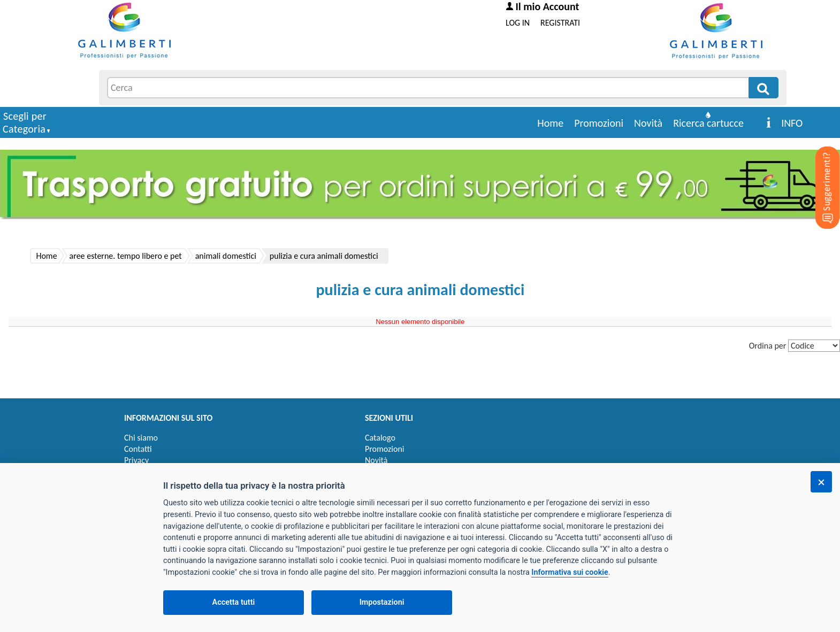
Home (550, 123)
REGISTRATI (560, 23)
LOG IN (518, 23)
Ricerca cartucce (708, 123)
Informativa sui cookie (570, 572)
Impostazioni (382, 602)
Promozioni (599, 123)
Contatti (138, 449)
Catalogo (380, 438)
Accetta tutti (234, 602)
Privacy (136, 460)
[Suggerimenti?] (819, 171)
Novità (648, 123)
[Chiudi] (821, 482)
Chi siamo (141, 438)
